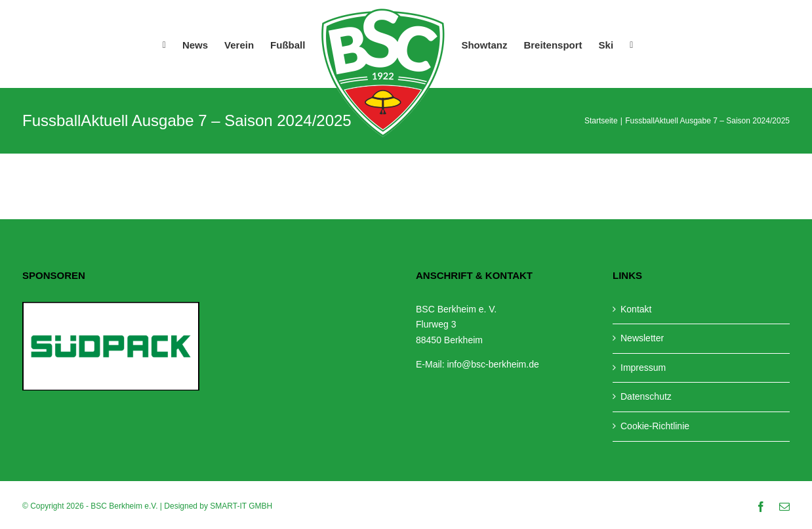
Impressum (643, 368)
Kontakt (636, 309)
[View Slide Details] (111, 346)
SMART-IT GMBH (241, 506)
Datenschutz (646, 396)
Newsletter (642, 338)
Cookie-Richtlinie (655, 426)
